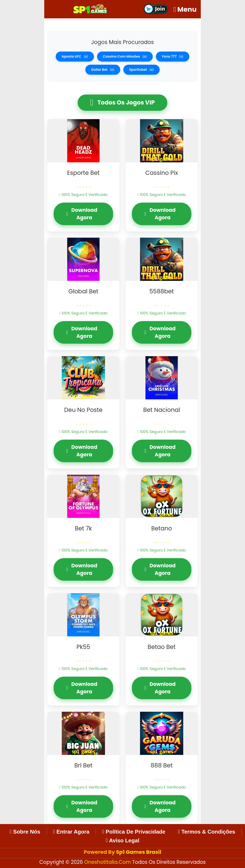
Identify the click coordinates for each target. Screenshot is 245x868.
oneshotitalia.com (108, 862)
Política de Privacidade (134, 832)
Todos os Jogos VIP (122, 103)
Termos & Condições (206, 832)
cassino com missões (125, 56)
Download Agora (82, 214)
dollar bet (103, 70)
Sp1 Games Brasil (139, 852)
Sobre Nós (25, 832)
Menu (185, 9)
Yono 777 (173, 56)
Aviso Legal (123, 840)
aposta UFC (75, 56)
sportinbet (141, 70)
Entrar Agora (71, 832)
